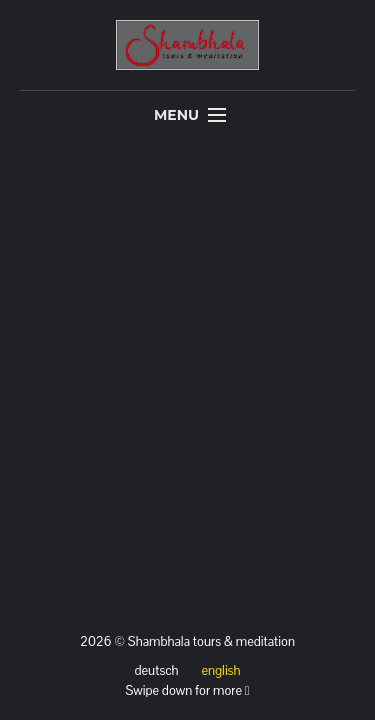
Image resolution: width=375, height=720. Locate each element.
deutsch (157, 670)
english (220, 670)
